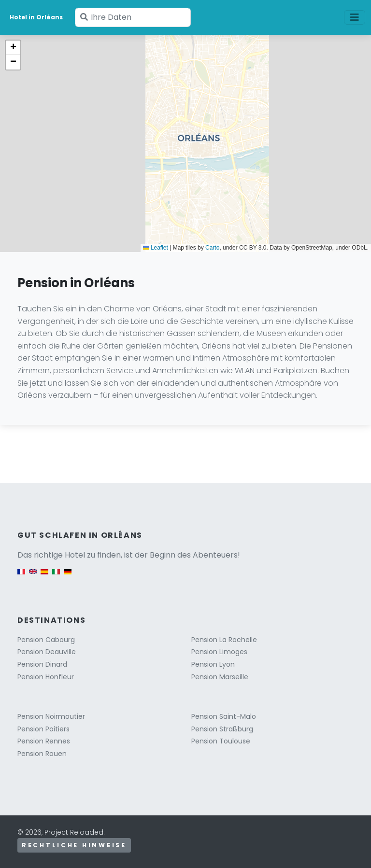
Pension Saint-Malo (224, 716)
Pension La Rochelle (224, 640)
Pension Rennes (44, 741)
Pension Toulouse (221, 741)
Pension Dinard (42, 664)
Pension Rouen (42, 754)
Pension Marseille (220, 677)
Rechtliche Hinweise (74, 845)
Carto (212, 248)
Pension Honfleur (46, 677)
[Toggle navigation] (355, 17)
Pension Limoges (219, 652)
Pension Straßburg (222, 729)
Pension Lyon (213, 664)
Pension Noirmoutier (51, 716)
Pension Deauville (47, 652)
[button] (13, 48)
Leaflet (155, 248)
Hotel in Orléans (36, 17)
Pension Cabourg (46, 640)
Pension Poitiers (43, 729)
